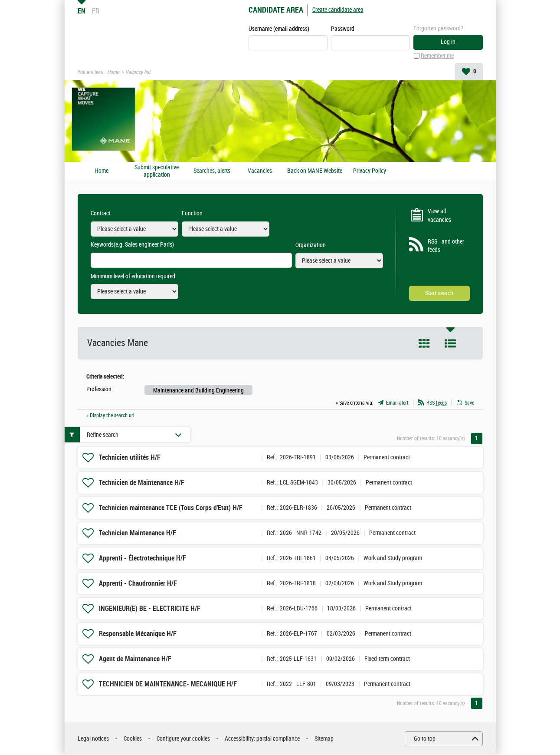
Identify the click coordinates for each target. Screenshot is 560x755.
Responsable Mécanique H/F (138, 634)
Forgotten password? (438, 28)
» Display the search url (110, 415)
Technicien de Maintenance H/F (142, 483)
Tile (424, 343)
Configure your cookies (183, 739)
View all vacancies (439, 216)
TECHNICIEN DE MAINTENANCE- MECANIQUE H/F (168, 684)
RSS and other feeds (446, 246)
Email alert (397, 403)
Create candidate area (338, 10)
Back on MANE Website (315, 171)
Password (343, 29)
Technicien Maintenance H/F (138, 533)
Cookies (133, 739)
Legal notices (93, 739)
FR (96, 11)
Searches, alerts (212, 171)
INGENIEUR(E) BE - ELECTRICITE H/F (150, 608)
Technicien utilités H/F (130, 457)
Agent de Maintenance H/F (135, 659)
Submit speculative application (157, 171)
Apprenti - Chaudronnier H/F (138, 583)
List (450, 343)
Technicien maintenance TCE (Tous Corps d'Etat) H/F (171, 508)
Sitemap (324, 739)
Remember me (437, 56)
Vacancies (260, 171)
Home (113, 72)
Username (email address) (279, 29)
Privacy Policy (370, 171)
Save (469, 403)
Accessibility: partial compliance (262, 739)
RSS (437, 403)
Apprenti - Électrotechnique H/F (142, 558)
